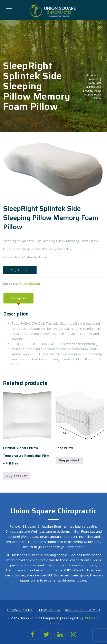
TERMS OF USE (49, 610)
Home (94, 75)
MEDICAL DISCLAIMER (82, 610)
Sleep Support (31, 284)
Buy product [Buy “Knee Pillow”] (69, 460)
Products (93, 79)
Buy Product (20, 270)
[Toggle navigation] (9, 9)
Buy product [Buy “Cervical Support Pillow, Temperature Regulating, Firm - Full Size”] (17, 476)
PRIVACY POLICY (20, 610)
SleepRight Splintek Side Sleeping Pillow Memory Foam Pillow (92, 91)
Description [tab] (18, 298)
